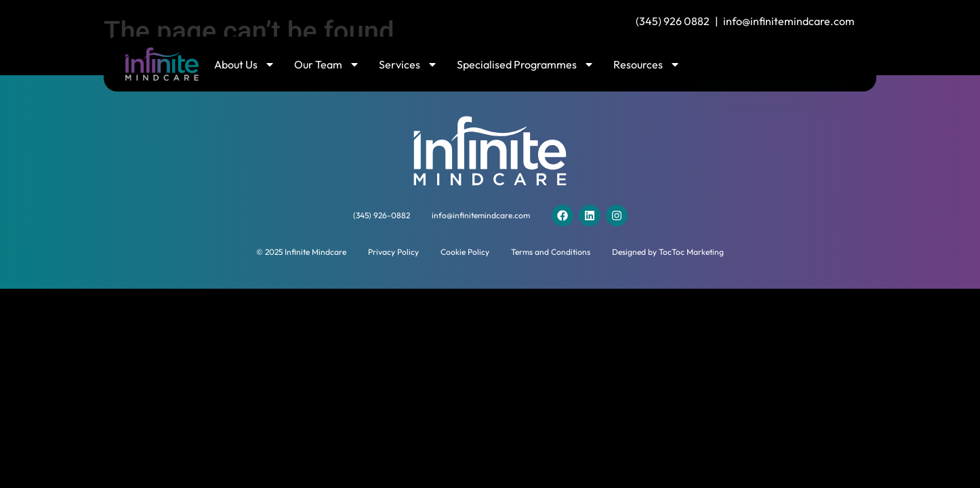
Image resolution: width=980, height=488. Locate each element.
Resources (647, 64)
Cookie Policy (465, 252)
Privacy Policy (393, 252)
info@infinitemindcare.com (789, 21)
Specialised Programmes (526, 64)
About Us (245, 64)
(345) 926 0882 (673, 21)
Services (408, 64)
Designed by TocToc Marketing (668, 252)
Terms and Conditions (551, 252)
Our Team (327, 64)
